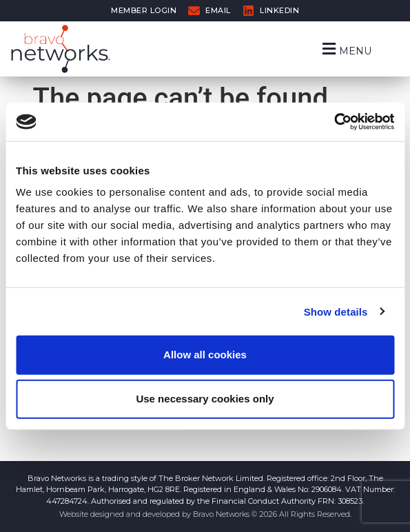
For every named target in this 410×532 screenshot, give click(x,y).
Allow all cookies (205, 355)
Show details (336, 311)
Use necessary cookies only (205, 399)
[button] (346, 49)
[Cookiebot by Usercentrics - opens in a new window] (334, 122)
